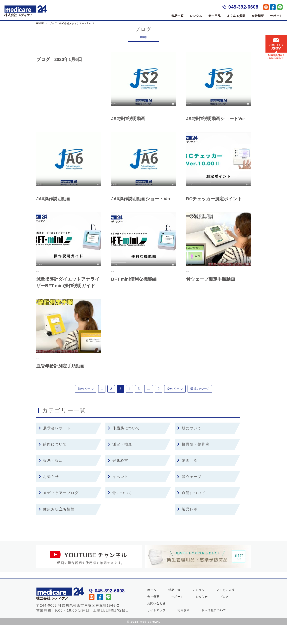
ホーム (152, 609)
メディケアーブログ (59, 512)
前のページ (78, 407)
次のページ (181, 407)
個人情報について (214, 629)
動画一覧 (187, 479)
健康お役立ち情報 (57, 528)
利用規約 (184, 629)
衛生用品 (215, 16)
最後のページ (208, 407)
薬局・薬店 (51, 479)
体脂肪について (124, 447)
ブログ (224, 615)
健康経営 (118, 479)
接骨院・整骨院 (193, 463)
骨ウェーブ (189, 495)
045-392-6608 (243, 7)
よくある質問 (236, 16)
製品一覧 (177, 16)
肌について (189, 447)
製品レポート (191, 528)
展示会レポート (55, 447)
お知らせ (49, 495)
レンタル (196, 16)
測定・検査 (120, 463)
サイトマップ (156, 629)
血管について (191, 512)
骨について (120, 512)
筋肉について (53, 463)
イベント (118, 495)
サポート (276, 16)
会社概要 (258, 16)
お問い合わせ (156, 622)
